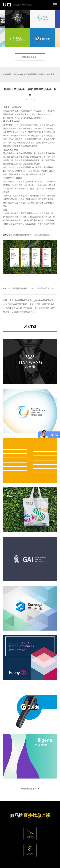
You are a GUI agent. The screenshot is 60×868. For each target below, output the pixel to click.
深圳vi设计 (8, 235)
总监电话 (30, 837)
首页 (15, 74)
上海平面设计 (31, 74)
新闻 (21, 74)
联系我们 (30, 854)
